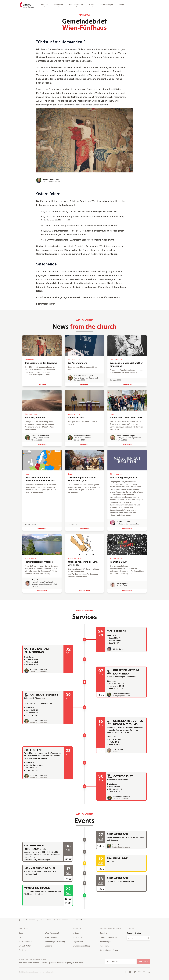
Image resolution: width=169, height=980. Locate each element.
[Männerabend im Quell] (84, 873)
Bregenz (49, 946)
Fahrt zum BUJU (127, 562)
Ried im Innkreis (25, 942)
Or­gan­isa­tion (78, 942)
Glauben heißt (78, 937)
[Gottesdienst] (84, 639)
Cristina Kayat (118, 649)
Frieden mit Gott (85, 418)
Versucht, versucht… (42, 418)
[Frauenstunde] (84, 863)
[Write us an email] (144, 972)
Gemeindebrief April (82, 920)
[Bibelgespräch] (84, 840)
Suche (122, 5)
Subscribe (144, 961)
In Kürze (76, 933)
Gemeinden (31, 920)
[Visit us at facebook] (125, 972)
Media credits (49, 972)
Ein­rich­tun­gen (105, 942)
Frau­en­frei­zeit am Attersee (42, 562)
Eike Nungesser (122, 584)
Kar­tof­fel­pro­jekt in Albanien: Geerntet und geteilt (85, 479)
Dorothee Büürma (123, 522)
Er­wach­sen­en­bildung (81, 946)
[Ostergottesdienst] (84, 707)
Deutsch (130, 933)
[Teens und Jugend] (84, 895)
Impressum (104, 946)
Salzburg (23, 950)
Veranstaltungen (107, 5)
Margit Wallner (37, 580)
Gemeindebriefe (63, 920)
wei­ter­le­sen (84, 384)
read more (42, 384)
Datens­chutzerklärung (109, 950)
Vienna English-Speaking (55, 942)
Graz (21, 933)
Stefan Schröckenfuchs (51, 179)
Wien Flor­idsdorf (52, 933)
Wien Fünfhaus (46, 920)
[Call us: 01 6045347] (149, 972)
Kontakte (103, 933)
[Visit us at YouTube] (130, 972)
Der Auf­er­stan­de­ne (85, 363)
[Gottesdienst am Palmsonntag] (84, 659)
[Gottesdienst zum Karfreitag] (84, 682)
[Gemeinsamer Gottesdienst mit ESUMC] (84, 735)
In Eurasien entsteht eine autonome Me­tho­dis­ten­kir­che (42, 479)
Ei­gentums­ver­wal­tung (109, 937)
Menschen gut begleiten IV (127, 478)
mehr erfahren (127, 529)
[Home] (20, 920)
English (138, 933)
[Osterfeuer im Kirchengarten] (84, 852)
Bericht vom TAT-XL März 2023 (127, 418)
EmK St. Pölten (25, 946)
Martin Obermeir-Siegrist (83, 376)
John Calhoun (118, 749)
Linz (21, 937)
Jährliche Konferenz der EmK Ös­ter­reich (85, 563)
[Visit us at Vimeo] (135, 972)
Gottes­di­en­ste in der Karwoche (42, 363)
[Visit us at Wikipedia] (139, 972)
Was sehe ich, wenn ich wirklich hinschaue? (127, 364)
